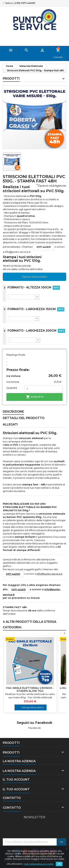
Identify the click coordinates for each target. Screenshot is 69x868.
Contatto (12, 798)
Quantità (12, 388)
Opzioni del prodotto (35, 277)
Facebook (35, 728)
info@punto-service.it (18, 252)
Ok (59, 864)
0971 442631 (44, 247)
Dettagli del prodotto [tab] (24, 418)
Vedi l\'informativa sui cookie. (39, 864)
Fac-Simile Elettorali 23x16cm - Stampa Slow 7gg (30, 689)
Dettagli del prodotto (33, 707)
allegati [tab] (10, 424)
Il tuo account (16, 780)
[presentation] (31, 829)
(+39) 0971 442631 (25, 3)
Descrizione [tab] (13, 412)
